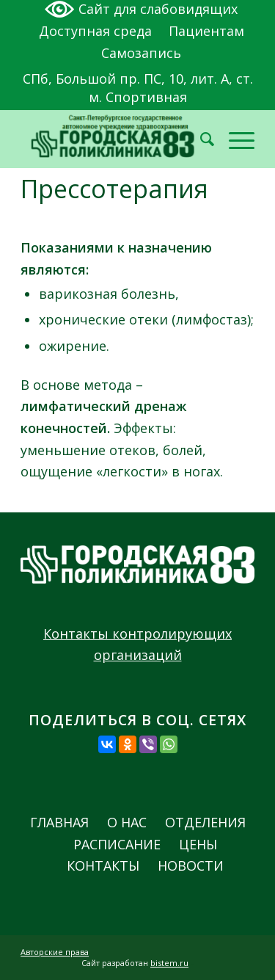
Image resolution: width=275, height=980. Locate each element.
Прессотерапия (114, 189)
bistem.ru (169, 963)
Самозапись (141, 53)
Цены (198, 845)
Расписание (117, 845)
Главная (59, 823)
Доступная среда (95, 31)
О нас (127, 823)
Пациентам (206, 31)
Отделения (205, 823)
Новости (191, 866)
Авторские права (55, 952)
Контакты (103, 866)
